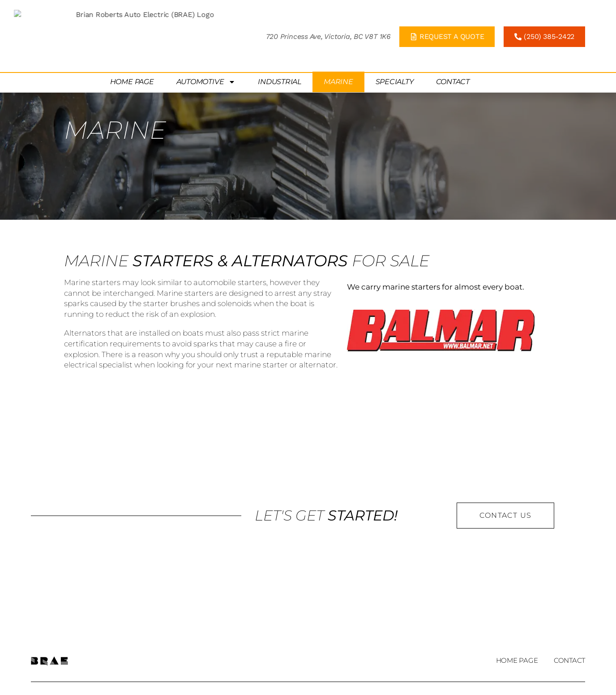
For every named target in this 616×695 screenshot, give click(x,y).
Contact (453, 47)
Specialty (395, 47)
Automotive (206, 47)
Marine (338, 47)
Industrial (280, 47)
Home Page (132, 47)
